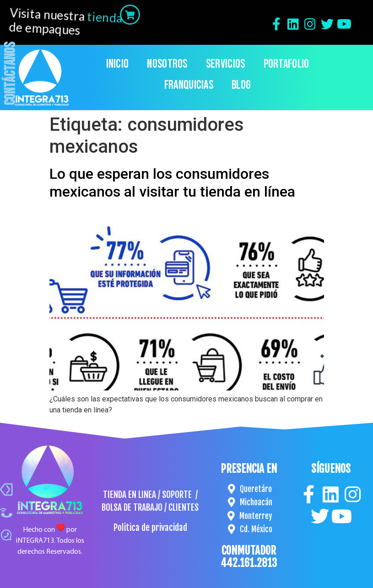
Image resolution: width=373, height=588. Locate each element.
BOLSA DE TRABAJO (132, 508)
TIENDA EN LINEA (130, 495)
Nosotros (167, 64)
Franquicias (189, 85)
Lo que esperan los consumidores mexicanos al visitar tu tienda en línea (172, 182)
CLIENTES (184, 508)
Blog (241, 85)
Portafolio (287, 64)
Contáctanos (11, 74)
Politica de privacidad (150, 528)
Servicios (226, 64)
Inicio (118, 64)
